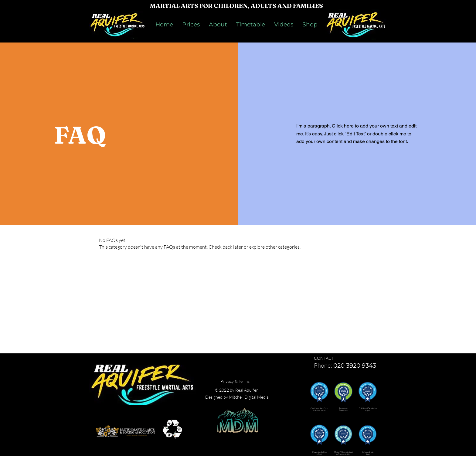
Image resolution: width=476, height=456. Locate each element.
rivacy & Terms (236, 381)
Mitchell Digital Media (249, 397)
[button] (319, 391)
